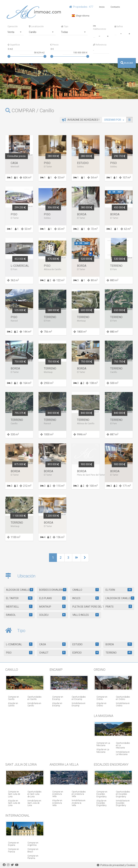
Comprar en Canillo (13, 698)
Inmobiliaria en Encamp (79, 704)
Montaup (52, 606)
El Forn (119, 590)
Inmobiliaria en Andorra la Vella (79, 803)
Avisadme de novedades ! (81, 120)
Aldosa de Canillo (20, 590)
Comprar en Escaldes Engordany (102, 794)
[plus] (108, 36)
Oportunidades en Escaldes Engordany (123, 794)
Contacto (115, 7)
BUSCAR (127, 63)
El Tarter (19, 598)
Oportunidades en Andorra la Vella (79, 794)
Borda (119, 644)
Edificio (85, 652)
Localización (36, 26)
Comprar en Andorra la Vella (58, 794)
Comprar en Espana (13, 844)
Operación (13, 26)
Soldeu (52, 615)
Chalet (52, 652)
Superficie (14, 45)
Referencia (100, 45)
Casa (52, 644)
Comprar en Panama (33, 857)
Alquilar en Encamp (57, 704)
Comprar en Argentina (33, 844)
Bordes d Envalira (53, 590)
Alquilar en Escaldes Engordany (102, 803)
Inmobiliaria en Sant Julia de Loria (34, 803)
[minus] (99, 36)
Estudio (85, 644)
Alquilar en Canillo (13, 704)
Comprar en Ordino (102, 698)
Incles (85, 598)
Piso (19, 652)
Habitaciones (100, 28)
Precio (54, 45)
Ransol (19, 615)
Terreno (119, 652)
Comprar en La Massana (103, 744)
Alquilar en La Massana (103, 751)
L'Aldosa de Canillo (120, 598)
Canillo (85, 590)
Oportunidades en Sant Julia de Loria (34, 794)
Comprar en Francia (13, 850)
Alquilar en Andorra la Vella (57, 803)
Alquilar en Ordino (101, 704)
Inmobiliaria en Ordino (123, 704)
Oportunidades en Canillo (34, 698)
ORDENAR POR (114, 120)
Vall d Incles (85, 615)
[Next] (76, 558)
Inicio (102, 7)
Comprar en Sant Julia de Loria (14, 794)
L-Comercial (19, 644)
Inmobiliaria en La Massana (123, 753)
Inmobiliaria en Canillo (34, 704)
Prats (119, 606)
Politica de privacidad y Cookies (116, 865)
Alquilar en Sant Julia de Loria (14, 803)
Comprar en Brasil (33, 850)
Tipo (65, 26)
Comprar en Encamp (58, 698)
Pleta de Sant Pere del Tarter (87, 606)
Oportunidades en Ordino (123, 698)
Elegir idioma (81, 16)
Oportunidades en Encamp (79, 698)
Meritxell (19, 606)
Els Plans (52, 598)
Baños (119, 26)
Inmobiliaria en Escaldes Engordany (123, 803)
